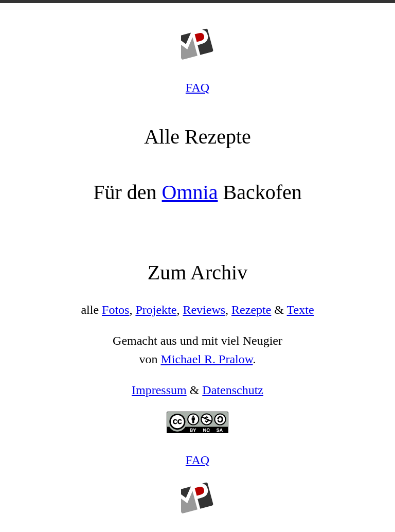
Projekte (156, 310)
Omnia (190, 192)
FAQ (197, 87)
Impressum (159, 390)
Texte (301, 310)
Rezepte (251, 310)
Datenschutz (233, 390)
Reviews (204, 310)
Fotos (115, 310)
